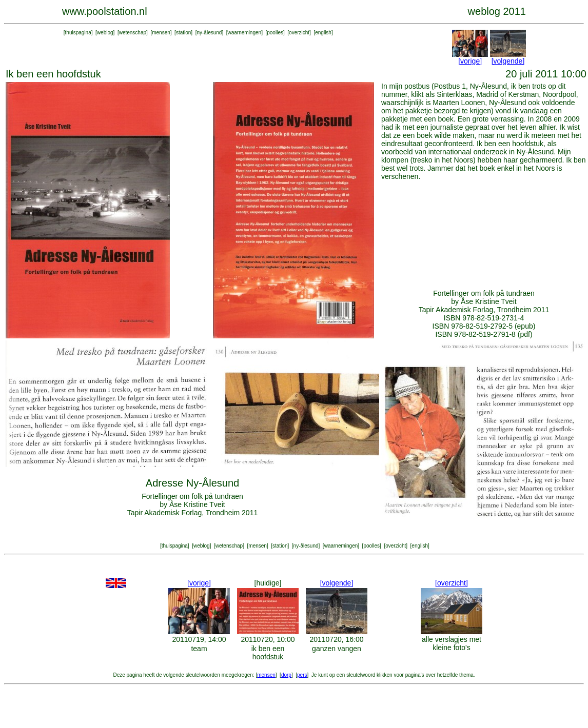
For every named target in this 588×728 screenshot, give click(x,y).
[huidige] (268, 583)
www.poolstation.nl (105, 11)
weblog (105, 33)
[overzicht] (452, 583)
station (183, 33)
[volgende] (508, 61)
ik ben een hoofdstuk (268, 653)
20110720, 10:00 (268, 639)
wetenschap (133, 33)
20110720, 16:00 (336, 639)
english (323, 33)
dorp (286, 675)
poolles (275, 33)
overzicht (299, 33)
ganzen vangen (337, 649)
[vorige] (470, 61)
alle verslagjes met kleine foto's (452, 643)
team (199, 649)
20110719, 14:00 (199, 639)
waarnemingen (245, 33)
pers (302, 675)
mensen (161, 33)
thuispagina (78, 33)
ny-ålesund (209, 33)
